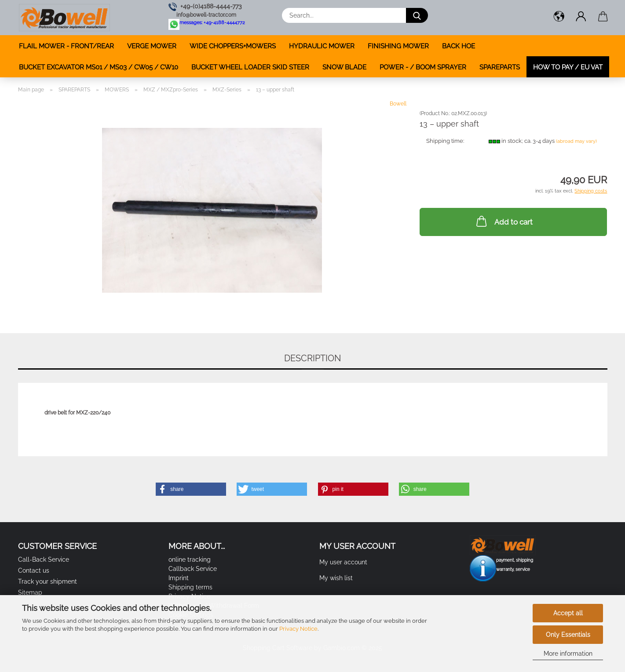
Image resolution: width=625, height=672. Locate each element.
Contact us (34, 570)
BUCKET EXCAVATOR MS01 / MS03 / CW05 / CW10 (99, 67)
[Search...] (417, 15)
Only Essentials (568, 635)
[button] (559, 18)
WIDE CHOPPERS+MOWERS (233, 46)
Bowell (398, 104)
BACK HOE (459, 46)
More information (568, 654)
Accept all (568, 613)
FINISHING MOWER (398, 46)
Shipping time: (445, 141)
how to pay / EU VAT (568, 67)
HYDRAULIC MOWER (322, 46)
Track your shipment (48, 581)
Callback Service (193, 569)
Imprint (179, 578)
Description (312, 358)
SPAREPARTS (500, 67)
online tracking (190, 559)
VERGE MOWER (152, 46)
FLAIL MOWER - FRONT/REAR (66, 46)
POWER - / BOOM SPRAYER (423, 67)
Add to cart (504, 221)
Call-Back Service (44, 559)
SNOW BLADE (344, 67)
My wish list (336, 578)
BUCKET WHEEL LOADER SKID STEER (250, 67)
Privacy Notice (298, 629)
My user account (343, 562)
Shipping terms (190, 587)
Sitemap (30, 592)
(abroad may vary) (576, 141)
